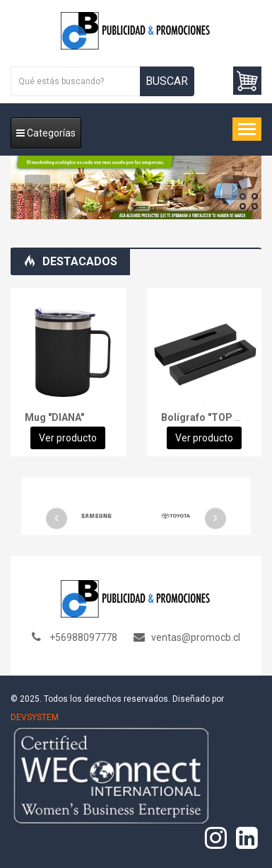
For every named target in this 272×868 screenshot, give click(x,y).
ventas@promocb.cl (196, 637)
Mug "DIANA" (54, 417)
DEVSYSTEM (35, 717)
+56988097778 (83, 637)
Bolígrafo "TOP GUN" (210, 417)
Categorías (46, 133)
